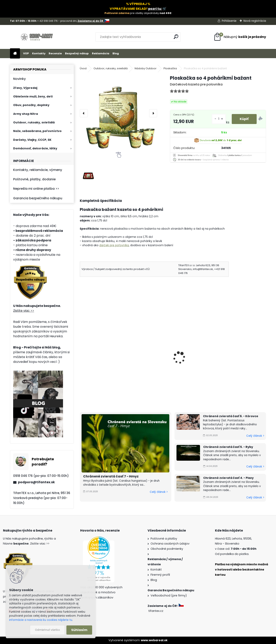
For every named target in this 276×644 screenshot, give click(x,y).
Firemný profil (160, 575)
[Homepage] (15, 54)
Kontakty (39, 53)
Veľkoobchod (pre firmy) (169, 595)
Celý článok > (159, 492)
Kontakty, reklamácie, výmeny (38, 170)
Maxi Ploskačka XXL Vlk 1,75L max (147, 358)
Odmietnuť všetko (47, 630)
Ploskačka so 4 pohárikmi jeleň (94, 355)
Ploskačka (170, 68)
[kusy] (219, 119)
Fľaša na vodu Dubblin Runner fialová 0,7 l (195, 352)
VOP (26, 53)
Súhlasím (79, 630)
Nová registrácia (255, 21)
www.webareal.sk (154, 640)
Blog (116, 53)
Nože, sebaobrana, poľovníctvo (37, 131)
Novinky (19, 79)
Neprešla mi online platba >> (36, 189)
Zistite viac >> (24, 311)
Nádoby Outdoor (146, 68)
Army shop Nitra (26, 114)
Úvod (83, 68)
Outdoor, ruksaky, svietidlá (34, 122)
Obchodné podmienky (167, 549)
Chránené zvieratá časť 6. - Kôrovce (231, 416)
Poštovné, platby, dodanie (34, 179)
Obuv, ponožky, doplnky (31, 105)
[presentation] (84, 113)
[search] (176, 37)
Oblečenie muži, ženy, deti (33, 96)
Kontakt (156, 570)
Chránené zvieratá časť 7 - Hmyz (111, 476)
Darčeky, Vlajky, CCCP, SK (32, 140)
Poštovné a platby (164, 539)
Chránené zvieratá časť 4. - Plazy (228, 478)
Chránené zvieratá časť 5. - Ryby (228, 447)
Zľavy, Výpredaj (25, 88)
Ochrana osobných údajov (170, 544)
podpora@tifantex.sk (36, 482)
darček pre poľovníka (114, 245)
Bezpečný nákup (77, 53)
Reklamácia (101, 53)
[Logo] (37, 37)
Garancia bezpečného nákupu (38, 198)
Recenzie (55, 53)
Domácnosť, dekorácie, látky (35, 148)
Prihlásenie (229, 21)
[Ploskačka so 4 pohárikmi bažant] (118, 113)
